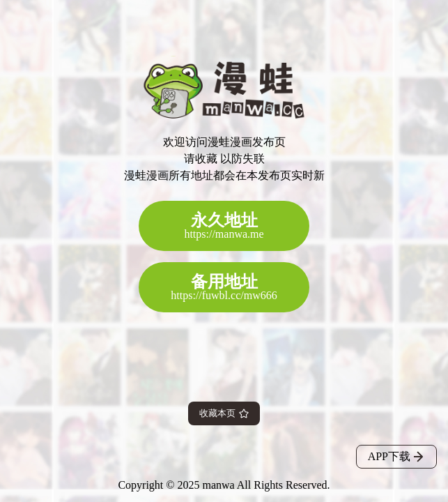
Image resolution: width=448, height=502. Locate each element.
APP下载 (396, 456)
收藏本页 (224, 413)
